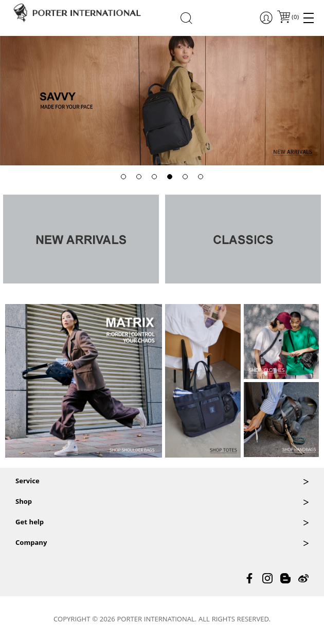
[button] (123, 177)
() (295, 18)
